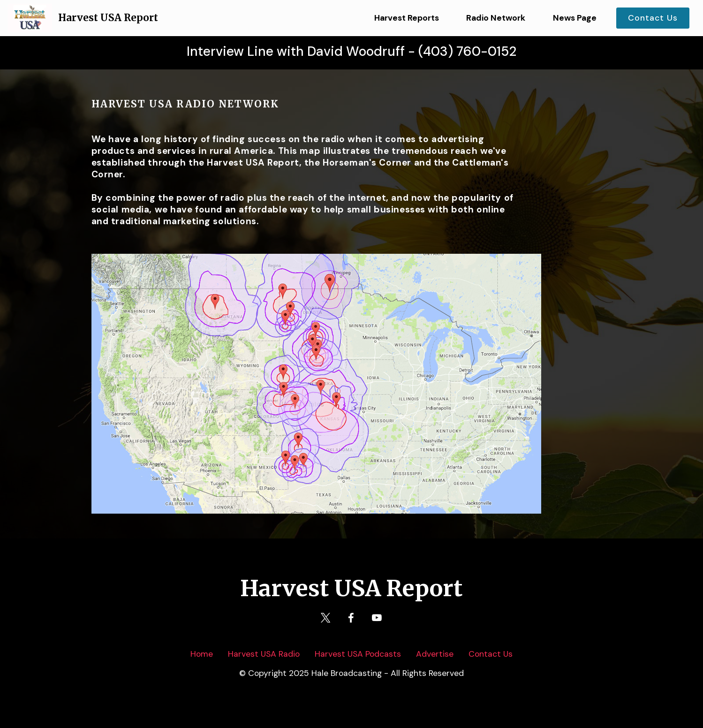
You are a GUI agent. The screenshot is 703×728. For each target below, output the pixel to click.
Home (202, 654)
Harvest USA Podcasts (358, 654)
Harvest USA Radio (264, 654)
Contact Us (653, 18)
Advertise (435, 654)
